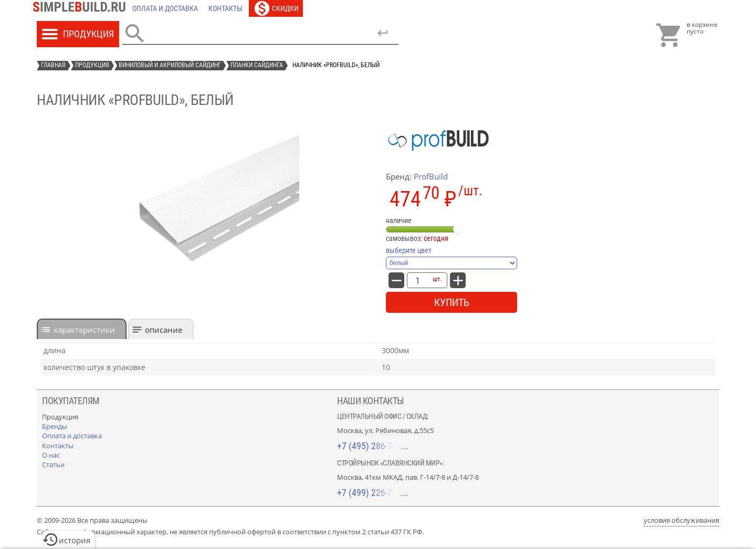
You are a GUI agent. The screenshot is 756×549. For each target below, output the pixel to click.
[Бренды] (55, 426)
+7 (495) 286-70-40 (373, 446)
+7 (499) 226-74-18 (373, 493)
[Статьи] (53, 464)
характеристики (84, 330)
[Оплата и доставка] (165, 8)
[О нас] (51, 455)
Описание (164, 330)
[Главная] (82, 8)
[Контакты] (225, 8)
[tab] (82, 329)
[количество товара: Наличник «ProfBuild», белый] (417, 280)
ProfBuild (431, 176)
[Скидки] (276, 8)
